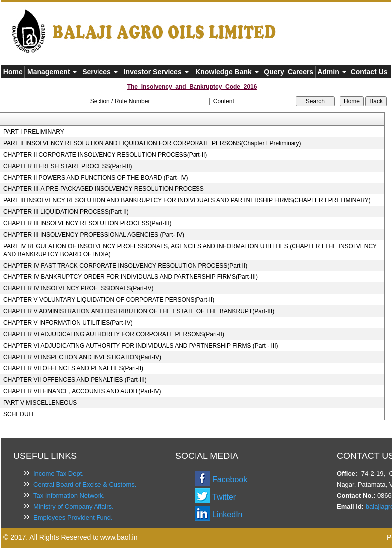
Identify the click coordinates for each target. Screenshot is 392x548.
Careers (300, 72)
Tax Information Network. (69, 496)
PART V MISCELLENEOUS (40, 403)
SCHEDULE (20, 414)
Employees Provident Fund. (73, 517)
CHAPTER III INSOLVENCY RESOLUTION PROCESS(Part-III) (88, 223)
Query (274, 72)
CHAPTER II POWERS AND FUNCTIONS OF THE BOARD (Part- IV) (96, 178)
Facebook (230, 480)
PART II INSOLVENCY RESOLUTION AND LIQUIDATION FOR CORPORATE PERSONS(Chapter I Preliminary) (152, 143)
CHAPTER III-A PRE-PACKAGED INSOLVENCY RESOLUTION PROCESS (104, 189)
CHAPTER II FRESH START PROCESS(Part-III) (68, 166)
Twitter (224, 497)
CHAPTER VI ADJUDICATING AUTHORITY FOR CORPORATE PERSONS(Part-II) (114, 334)
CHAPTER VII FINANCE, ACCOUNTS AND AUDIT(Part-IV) (82, 391)
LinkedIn (228, 514)
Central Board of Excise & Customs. (85, 485)
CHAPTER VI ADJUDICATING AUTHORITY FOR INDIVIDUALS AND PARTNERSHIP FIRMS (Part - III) (141, 346)
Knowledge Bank (227, 72)
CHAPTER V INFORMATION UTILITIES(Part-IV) (68, 323)
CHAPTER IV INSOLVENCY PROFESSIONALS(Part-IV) (79, 288)
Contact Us (369, 72)
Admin (332, 72)
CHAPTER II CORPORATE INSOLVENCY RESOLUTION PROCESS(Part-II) (105, 155)
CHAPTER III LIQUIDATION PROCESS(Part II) (66, 212)
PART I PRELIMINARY (34, 132)
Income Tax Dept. (58, 474)
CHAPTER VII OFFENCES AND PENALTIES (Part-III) (75, 380)
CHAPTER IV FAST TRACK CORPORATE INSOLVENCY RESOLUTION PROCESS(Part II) (125, 266)
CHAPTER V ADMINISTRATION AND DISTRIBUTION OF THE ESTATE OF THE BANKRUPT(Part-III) (139, 311)
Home (13, 72)
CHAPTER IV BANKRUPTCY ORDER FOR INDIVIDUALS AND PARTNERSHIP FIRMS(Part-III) (131, 277)
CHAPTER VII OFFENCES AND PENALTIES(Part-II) (73, 368)
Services (100, 72)
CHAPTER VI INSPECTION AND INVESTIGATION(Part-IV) (82, 357)
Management (52, 72)
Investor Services (156, 72)
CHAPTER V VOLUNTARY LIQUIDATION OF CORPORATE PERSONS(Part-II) (109, 300)
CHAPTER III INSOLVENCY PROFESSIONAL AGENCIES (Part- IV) (94, 235)
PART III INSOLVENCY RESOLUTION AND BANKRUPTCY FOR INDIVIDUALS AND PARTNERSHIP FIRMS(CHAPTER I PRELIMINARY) (187, 200)
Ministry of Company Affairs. (74, 506)
